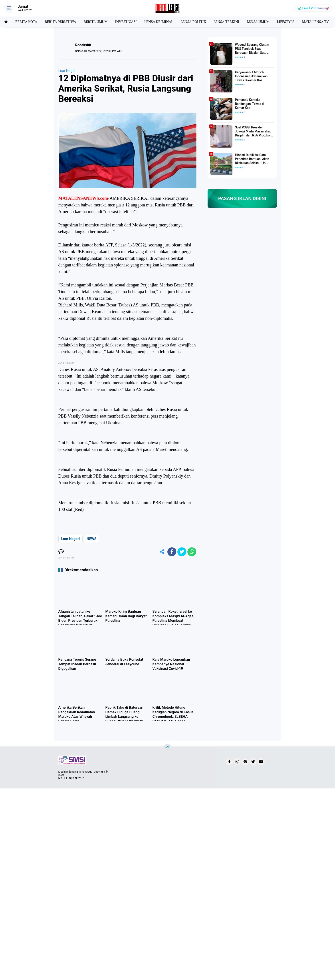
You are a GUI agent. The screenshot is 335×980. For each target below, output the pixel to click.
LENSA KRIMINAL (159, 22)
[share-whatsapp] (192, 552)
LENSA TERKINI (226, 22)
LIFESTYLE (286, 22)
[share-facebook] (172, 552)
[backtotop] (168, 747)
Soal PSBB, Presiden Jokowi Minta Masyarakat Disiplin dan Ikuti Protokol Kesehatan (253, 132)
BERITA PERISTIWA (60, 22)
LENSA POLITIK (193, 22)
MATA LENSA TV (315, 22)
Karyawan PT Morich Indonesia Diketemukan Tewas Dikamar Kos (251, 76)
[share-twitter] (182, 552)
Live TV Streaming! (316, 8)
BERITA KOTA (26, 22)
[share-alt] (162, 552)
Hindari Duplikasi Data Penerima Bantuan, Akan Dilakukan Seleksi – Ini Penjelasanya (252, 159)
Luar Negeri (67, 71)
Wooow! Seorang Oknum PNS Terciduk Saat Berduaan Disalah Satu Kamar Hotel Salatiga (252, 49)
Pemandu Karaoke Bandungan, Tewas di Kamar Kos (250, 104)
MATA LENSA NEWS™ (71, 778)
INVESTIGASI (126, 22)
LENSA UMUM (258, 22)
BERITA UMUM (96, 22)
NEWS (91, 539)
